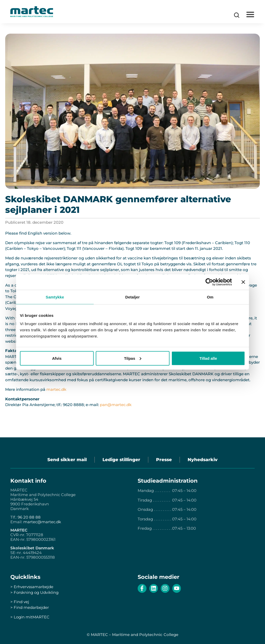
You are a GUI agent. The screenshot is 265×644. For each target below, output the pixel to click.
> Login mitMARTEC (30, 617)
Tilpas (133, 358)
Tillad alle (208, 358)
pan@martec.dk (116, 405)
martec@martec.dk (42, 522)
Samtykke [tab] (55, 297)
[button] (250, 15)
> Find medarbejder (30, 607)
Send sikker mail (67, 460)
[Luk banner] (243, 282)
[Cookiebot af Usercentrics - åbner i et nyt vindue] (209, 282)
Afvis (57, 358)
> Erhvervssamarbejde (32, 587)
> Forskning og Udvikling (34, 592)
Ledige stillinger (121, 460)
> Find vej (20, 602)
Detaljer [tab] (132, 297)
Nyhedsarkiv (203, 460)
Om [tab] (210, 297)
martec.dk (56, 389)
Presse (164, 460)
